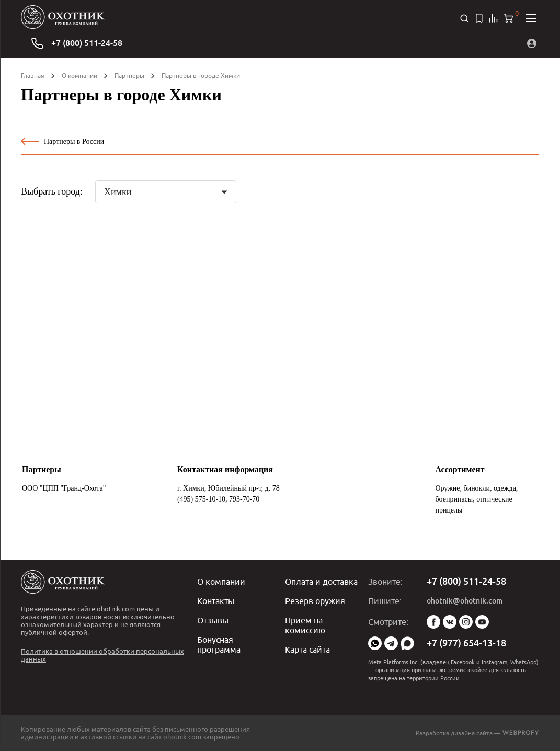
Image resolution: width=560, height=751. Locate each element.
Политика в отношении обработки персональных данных (102, 655)
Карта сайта (307, 647)
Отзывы (213, 619)
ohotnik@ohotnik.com (465, 601)
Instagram (466, 622)
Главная (33, 76)
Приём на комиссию (305, 624)
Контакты (216, 600)
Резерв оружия (315, 600)
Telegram (391, 643)
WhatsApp (375, 643)
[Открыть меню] (531, 18)
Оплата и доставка (321, 582)
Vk (450, 622)
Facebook (433, 622)
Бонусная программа (219, 643)
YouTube (482, 622)
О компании (79, 76)
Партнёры (129, 76)
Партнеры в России (62, 141)
